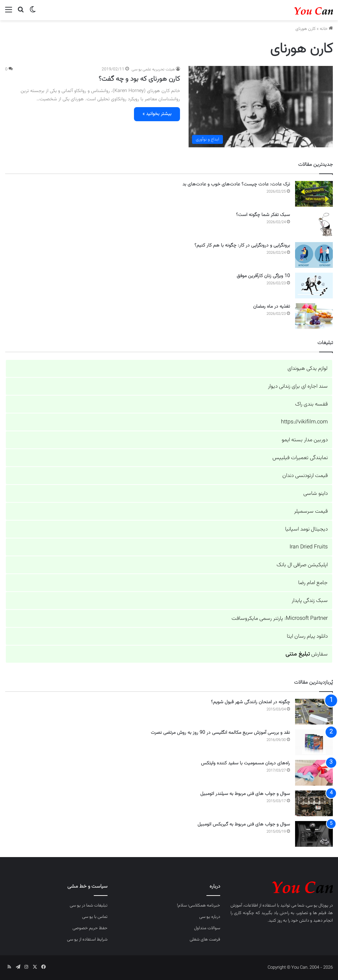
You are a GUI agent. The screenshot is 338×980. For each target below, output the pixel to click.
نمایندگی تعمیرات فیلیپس (300, 458)
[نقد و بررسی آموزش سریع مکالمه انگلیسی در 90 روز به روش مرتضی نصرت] (314, 742)
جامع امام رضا (313, 583)
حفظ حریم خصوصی (90, 928)
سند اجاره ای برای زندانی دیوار (298, 386)
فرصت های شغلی (205, 939)
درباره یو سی (210, 917)
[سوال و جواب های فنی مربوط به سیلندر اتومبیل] (314, 803)
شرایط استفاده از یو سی (87, 939)
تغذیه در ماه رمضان (272, 307)
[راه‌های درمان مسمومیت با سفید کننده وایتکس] (314, 773)
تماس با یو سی (95, 917)
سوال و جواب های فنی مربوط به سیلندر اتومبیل (245, 794)
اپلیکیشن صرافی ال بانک (302, 565)
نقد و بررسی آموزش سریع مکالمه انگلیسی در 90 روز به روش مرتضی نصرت (220, 733)
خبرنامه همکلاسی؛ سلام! (199, 905)
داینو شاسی (316, 494)
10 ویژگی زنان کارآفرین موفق (263, 276)
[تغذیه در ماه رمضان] (314, 316)
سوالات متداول (207, 928)
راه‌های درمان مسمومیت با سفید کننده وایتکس (245, 763)
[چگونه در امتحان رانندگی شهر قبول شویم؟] (314, 712)
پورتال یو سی (317, 905)
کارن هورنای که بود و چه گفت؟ (139, 79)
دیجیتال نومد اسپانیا (306, 529)
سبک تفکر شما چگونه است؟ (263, 215)
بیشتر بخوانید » (157, 114)
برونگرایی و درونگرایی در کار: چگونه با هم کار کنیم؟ (242, 246)
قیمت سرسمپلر (311, 511)
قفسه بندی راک (311, 404)
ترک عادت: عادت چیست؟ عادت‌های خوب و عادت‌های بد (236, 184)
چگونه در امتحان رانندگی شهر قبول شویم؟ (250, 702)
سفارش (307, 654)
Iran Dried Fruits (309, 547)
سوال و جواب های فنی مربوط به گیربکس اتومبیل (244, 824)
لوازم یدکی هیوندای (308, 369)
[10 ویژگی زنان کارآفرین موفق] (314, 286)
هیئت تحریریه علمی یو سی (153, 69)
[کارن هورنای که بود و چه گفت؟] (261, 107)
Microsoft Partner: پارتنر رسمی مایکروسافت (280, 619)
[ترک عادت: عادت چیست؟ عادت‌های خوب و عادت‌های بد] (314, 194)
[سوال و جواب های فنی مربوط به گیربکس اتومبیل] (314, 834)
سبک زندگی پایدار (310, 601)
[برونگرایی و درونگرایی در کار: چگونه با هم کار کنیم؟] (314, 255)
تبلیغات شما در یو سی (89, 905)
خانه (326, 29)
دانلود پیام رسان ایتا (307, 636)
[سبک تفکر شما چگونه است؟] (314, 224)
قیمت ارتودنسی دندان (305, 476)
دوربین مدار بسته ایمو (305, 440)
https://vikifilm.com (304, 422)
